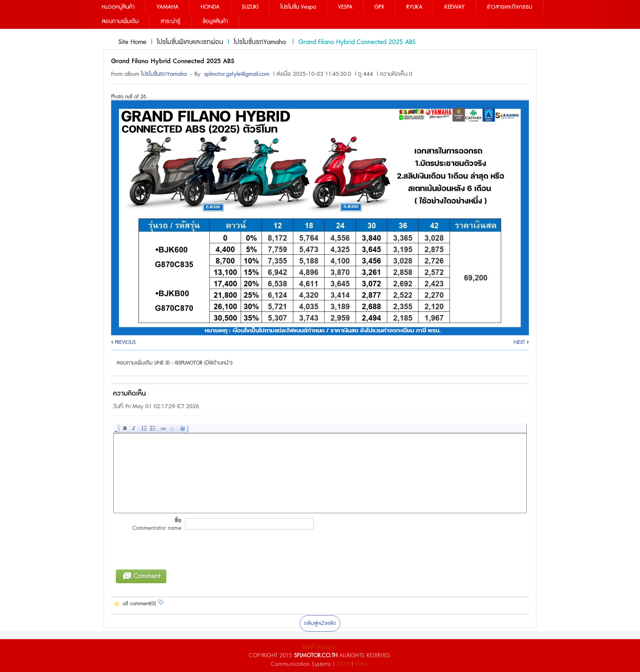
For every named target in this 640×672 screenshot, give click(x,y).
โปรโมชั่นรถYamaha (261, 42)
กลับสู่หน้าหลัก (320, 623)
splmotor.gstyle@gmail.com (237, 74)
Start (343, 664)
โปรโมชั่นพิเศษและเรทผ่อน (190, 42)
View (362, 664)
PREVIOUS (125, 342)
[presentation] (168, 555)
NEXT (520, 342)
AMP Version (319, 647)
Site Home (132, 42)
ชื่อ (147, 525)
